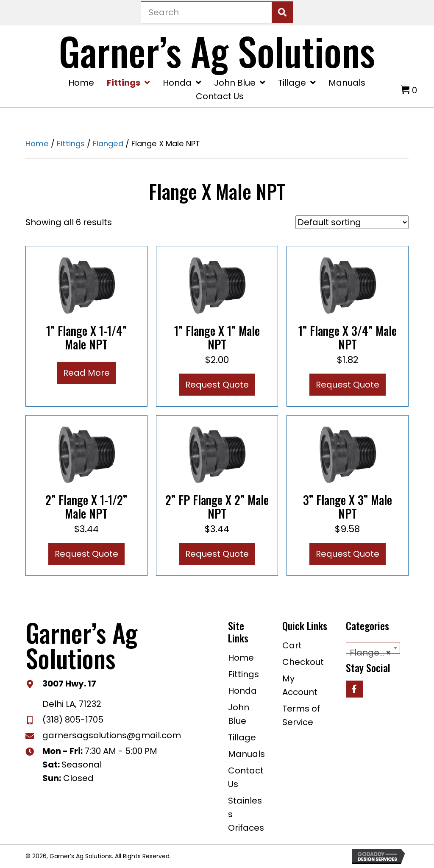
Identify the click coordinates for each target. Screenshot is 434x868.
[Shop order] (352, 222)
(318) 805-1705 (73, 720)
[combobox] (373, 648)
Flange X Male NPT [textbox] (375, 653)
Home (37, 144)
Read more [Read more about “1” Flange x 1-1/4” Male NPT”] (86, 373)
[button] (354, 689)
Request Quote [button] (217, 385)
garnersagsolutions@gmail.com (112, 735)
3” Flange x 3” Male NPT (348, 507)
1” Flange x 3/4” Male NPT (348, 337)
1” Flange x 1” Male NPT (217, 337)
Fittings (71, 144)
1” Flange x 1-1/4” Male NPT (86, 337)
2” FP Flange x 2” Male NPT (217, 507)
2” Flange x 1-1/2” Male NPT (86, 507)
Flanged (108, 144)
